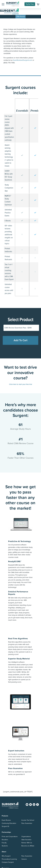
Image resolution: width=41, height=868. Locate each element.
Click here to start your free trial (21, 384)
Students (5, 846)
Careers (24, 859)
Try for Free (30, 4)
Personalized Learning (9, 859)
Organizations (26, 837)
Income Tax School (28, 820)
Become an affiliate (28, 846)
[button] (3, 4)
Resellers (5, 840)
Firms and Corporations (10, 837)
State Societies (26, 840)
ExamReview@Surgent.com (23, 60)
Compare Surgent (8, 862)
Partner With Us (27, 843)
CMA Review (21, 17)
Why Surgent (6, 856)
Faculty (4, 843)
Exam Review (6, 820)
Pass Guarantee (27, 823)
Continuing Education (9, 823)
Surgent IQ (5, 826)
